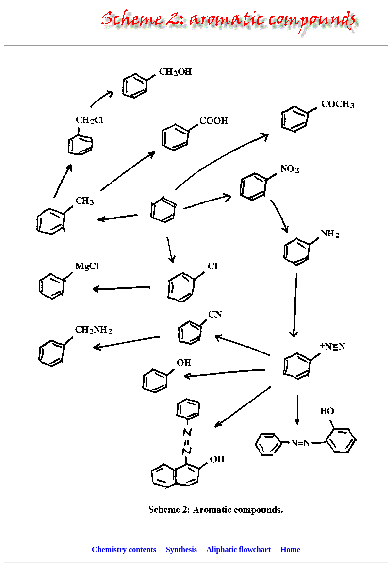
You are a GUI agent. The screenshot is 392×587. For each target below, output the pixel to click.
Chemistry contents (124, 549)
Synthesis (181, 549)
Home (290, 549)
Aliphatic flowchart (239, 549)
